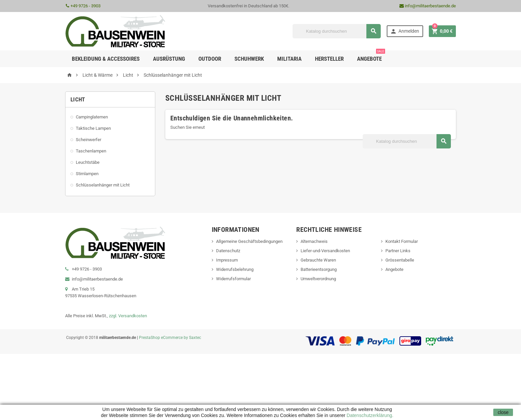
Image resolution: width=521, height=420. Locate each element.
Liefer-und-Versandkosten (325, 251)
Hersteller (329, 59)
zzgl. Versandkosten (128, 316)
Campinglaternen (92, 117)
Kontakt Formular (402, 241)
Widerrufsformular (233, 279)
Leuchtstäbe (88, 162)
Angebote (371, 56)
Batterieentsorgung (319, 269)
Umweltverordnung (318, 279)
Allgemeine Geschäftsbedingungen (249, 241)
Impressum (227, 260)
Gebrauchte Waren (318, 260)
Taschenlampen (91, 151)
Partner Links (398, 251)
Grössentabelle (400, 260)
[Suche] (337, 31)
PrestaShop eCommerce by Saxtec (170, 338)
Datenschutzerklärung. (369, 415)
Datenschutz (228, 251)
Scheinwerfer (89, 140)
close (503, 412)
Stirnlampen (87, 174)
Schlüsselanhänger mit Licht (103, 185)
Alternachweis (314, 241)
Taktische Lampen (93, 128)
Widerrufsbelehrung (235, 269)
